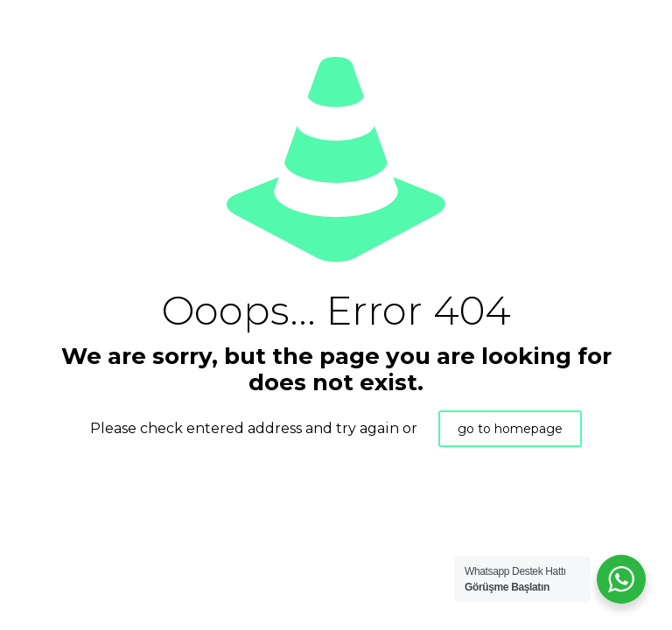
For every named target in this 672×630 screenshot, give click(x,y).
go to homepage (510, 429)
